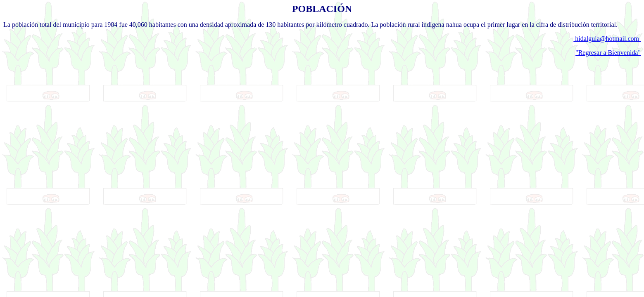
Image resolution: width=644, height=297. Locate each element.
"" (608, 53)
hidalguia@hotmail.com (607, 39)
